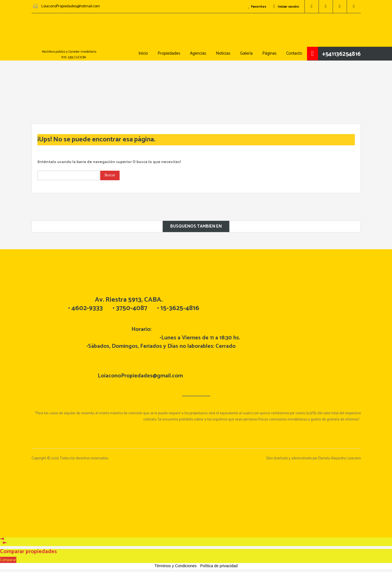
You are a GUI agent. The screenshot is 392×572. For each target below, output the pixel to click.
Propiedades (169, 53)
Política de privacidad (219, 566)
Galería (246, 53)
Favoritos (257, 7)
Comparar (8, 560)
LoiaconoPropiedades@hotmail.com (71, 6)
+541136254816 (341, 54)
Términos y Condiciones (176, 566)
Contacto (294, 53)
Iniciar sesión (286, 7)
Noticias (223, 53)
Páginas (269, 53)
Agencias (198, 53)
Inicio (143, 53)
